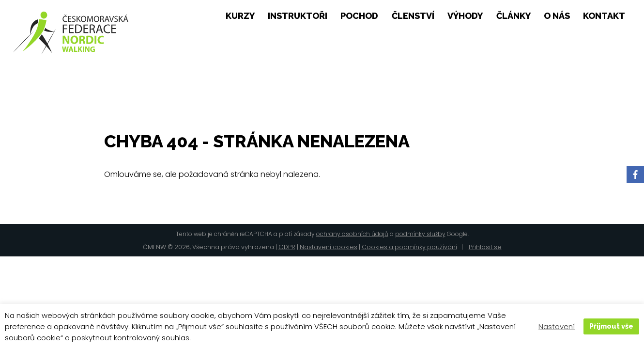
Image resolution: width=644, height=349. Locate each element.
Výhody (465, 16)
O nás (557, 16)
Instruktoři (298, 16)
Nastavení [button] (557, 326)
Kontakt (604, 16)
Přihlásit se (485, 247)
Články (514, 16)
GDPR (287, 247)
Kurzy (240, 16)
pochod (359, 16)
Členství (413, 16)
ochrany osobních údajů (352, 234)
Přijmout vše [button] (611, 326)
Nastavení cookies (329, 247)
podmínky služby (420, 234)
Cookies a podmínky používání (409, 247)
